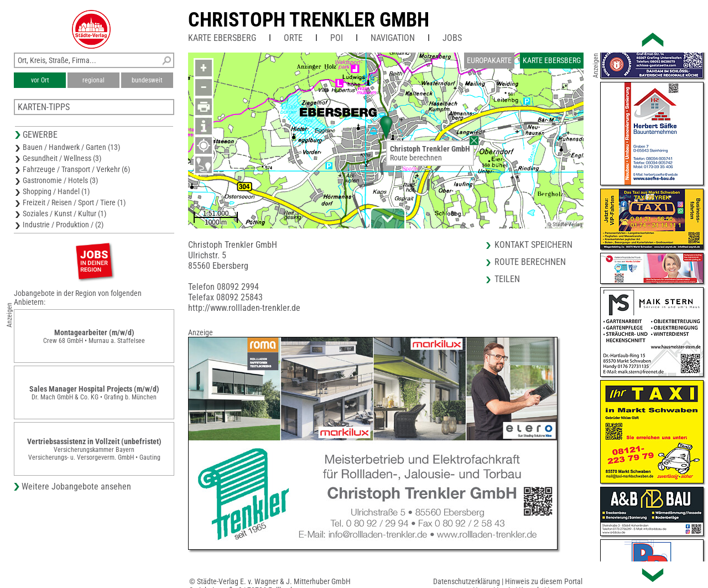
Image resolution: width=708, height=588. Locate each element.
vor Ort (40, 80)
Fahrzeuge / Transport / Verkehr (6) (76, 169)
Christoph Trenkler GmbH (309, 20)
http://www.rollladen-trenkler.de (244, 308)
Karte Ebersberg (222, 38)
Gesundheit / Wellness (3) (62, 158)
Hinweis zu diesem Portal (544, 581)
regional (93, 80)
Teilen (507, 279)
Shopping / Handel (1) (56, 191)
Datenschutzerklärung (467, 581)
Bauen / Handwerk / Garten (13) (71, 147)
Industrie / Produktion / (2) (63, 225)
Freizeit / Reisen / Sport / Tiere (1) (74, 202)
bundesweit (147, 80)
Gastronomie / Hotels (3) (60, 180)
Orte (293, 38)
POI (337, 38)
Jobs (452, 38)
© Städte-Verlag (565, 224)
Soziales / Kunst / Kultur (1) (64, 214)
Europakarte (489, 60)
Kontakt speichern (533, 245)
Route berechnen (416, 158)
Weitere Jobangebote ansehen (76, 486)
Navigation (393, 38)
